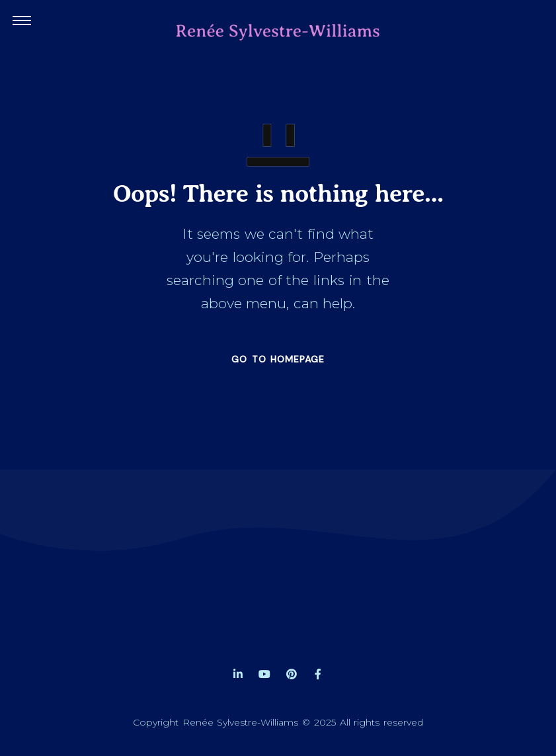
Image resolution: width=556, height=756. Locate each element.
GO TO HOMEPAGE (278, 359)
